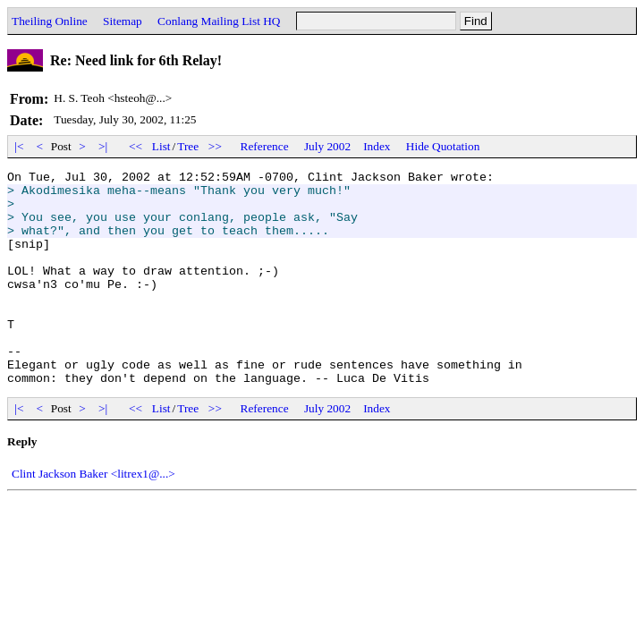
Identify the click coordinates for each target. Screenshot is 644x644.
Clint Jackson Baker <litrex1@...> (93, 517)
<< (136, 146)
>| (103, 146)
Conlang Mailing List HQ (219, 21)
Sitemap (123, 21)
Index (377, 146)
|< (19, 146)
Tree (188, 146)
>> (216, 146)
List (161, 146)
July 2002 (327, 146)
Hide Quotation (443, 146)
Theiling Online (50, 21)
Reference (265, 146)
